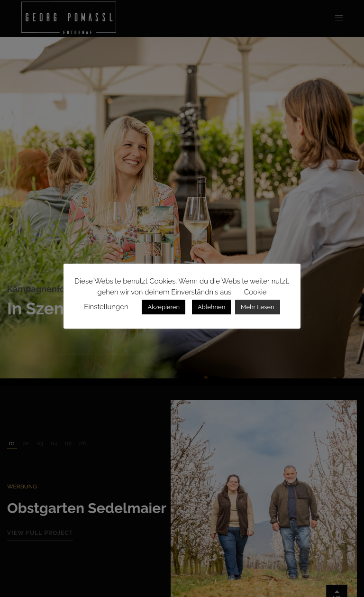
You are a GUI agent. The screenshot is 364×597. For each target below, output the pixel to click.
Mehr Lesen (258, 307)
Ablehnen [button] (211, 307)
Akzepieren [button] (164, 307)
